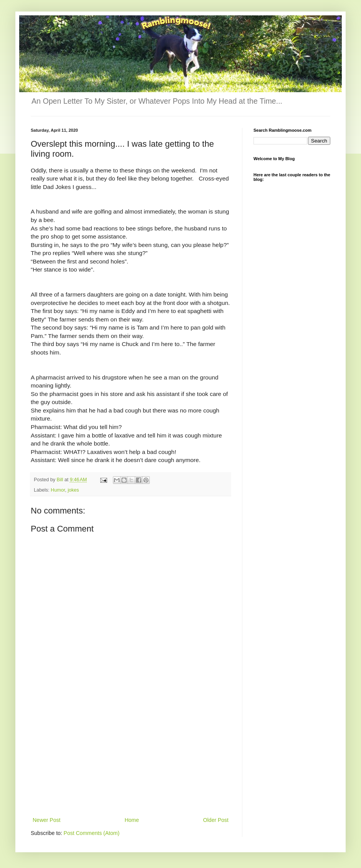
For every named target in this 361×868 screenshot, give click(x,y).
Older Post (216, 820)
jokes (73, 490)
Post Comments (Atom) (92, 833)
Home (132, 820)
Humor (58, 490)
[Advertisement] (131, 758)
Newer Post (46, 820)
